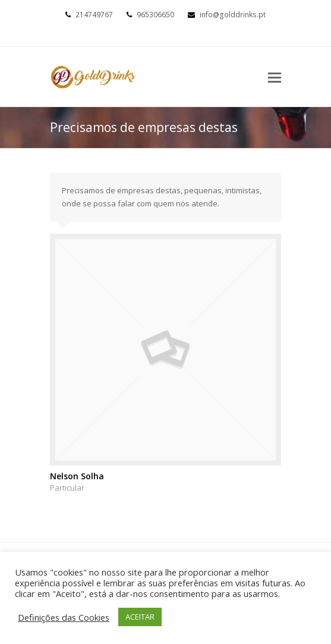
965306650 (155, 15)
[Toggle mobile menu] (275, 77)
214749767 (94, 15)
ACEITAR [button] (140, 617)
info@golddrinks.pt (233, 15)
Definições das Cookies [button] (64, 617)
